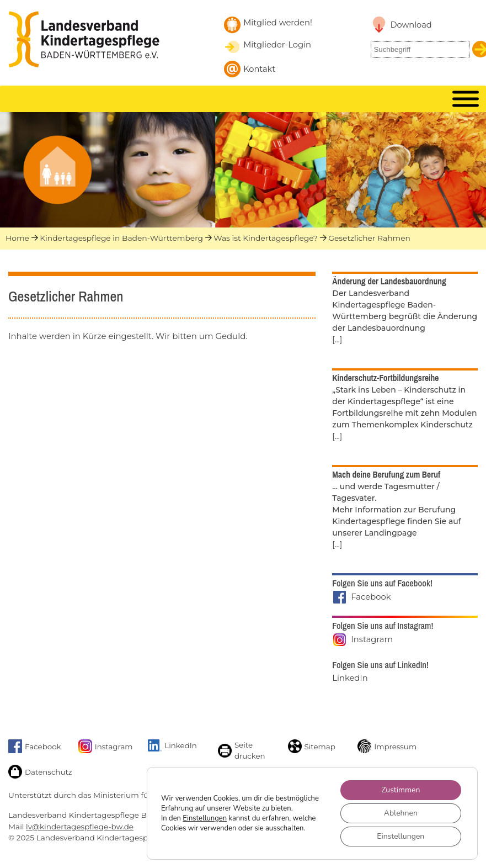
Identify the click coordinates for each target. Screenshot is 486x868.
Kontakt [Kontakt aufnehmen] (259, 69)
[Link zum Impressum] (388, 746)
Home (17, 238)
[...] (337, 340)
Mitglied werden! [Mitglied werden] (278, 23)
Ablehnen (401, 813)
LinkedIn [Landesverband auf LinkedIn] (350, 678)
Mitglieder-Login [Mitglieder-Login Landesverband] (277, 45)
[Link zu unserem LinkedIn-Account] (178, 745)
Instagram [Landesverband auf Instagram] (372, 639)
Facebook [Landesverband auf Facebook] (371, 597)
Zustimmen (400, 790)
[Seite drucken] (249, 750)
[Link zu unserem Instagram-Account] (109, 746)
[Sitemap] (319, 746)
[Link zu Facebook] (39, 746)
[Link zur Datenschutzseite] (39, 772)
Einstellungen (205, 818)
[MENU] (466, 99)
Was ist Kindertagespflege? (266, 238)
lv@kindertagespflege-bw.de (80, 827)
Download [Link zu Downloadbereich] (411, 25)
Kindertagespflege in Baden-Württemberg (121, 238)
